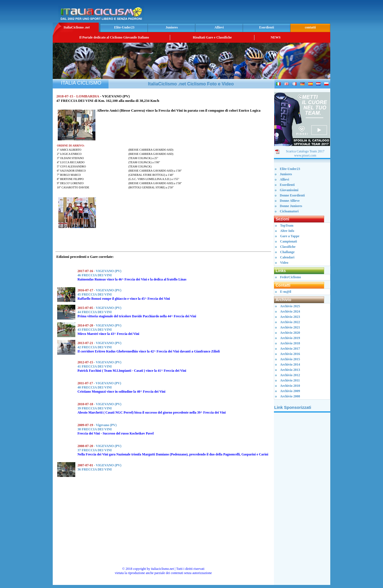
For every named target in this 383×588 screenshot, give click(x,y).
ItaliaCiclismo (77, 27)
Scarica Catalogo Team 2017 (305, 151)
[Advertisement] (264, 13)
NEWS (275, 37)
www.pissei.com (305, 155)
